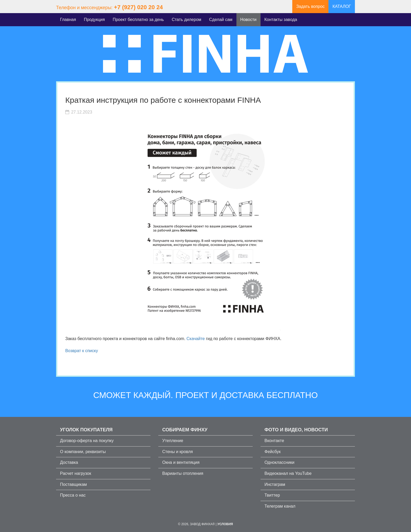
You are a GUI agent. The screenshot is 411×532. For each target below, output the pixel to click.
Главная (68, 20)
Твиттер (272, 495)
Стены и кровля (178, 452)
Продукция (94, 20)
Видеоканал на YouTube (288, 473)
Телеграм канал (280, 506)
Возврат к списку (82, 351)
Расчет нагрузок (76, 473)
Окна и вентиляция (181, 462)
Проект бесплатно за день (138, 20)
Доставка (69, 462)
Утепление (173, 441)
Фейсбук (273, 452)
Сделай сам (221, 20)
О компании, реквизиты (83, 452)
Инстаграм (275, 484)
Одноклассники (279, 462)
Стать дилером (186, 20)
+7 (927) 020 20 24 (139, 7)
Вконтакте (274, 441)
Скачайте (196, 339)
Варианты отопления (183, 473)
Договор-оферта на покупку (87, 441)
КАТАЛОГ (342, 6)
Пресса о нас (73, 495)
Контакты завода (281, 20)
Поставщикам (73, 484)
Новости (248, 20)
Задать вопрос (310, 6)
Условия (225, 524)
